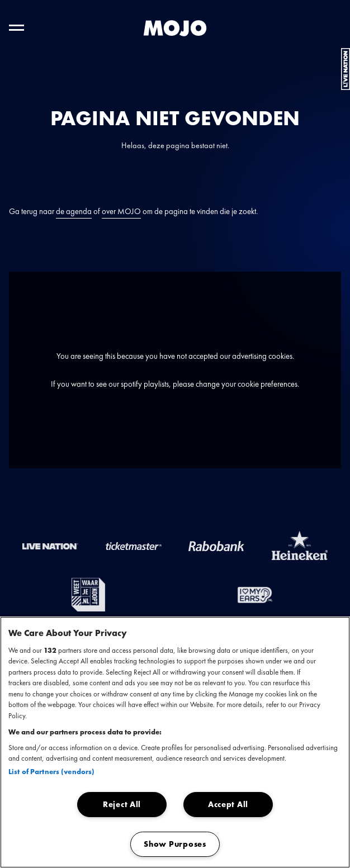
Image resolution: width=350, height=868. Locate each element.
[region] (175, 742)
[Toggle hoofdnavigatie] (16, 28)
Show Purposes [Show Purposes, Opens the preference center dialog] (175, 844)
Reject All (122, 804)
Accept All (228, 804)
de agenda (74, 211)
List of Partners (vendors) (51, 772)
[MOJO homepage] (175, 28)
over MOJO (121, 211)
